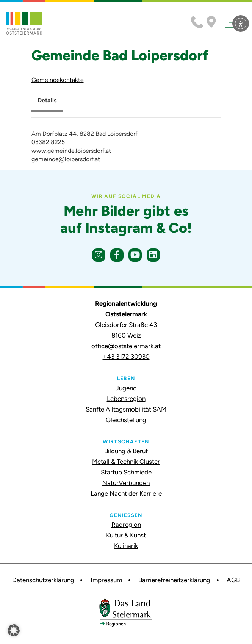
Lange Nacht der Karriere (126, 493)
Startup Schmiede (126, 472)
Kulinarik (126, 546)
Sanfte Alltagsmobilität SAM (126, 409)
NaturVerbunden (126, 483)
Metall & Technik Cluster (126, 462)
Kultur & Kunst (126, 535)
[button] (14, 630)
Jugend (126, 388)
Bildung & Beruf (126, 451)
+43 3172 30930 (126, 357)
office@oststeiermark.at (126, 346)
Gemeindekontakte (58, 80)
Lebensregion (126, 399)
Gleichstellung (126, 420)
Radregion (126, 525)
